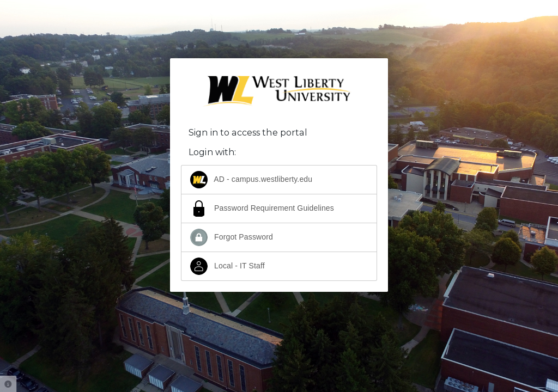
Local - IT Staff (228, 266)
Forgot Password (232, 237)
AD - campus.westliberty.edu (251, 180)
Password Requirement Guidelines (262, 209)
